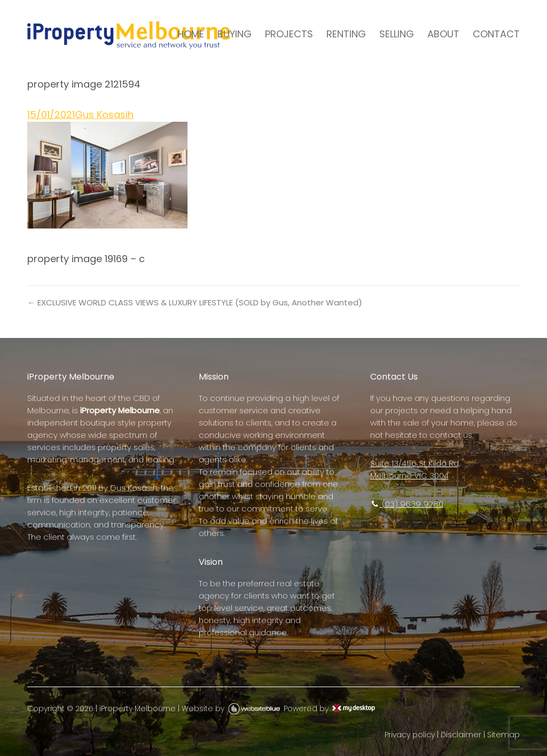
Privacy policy (410, 735)
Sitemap (503, 735)
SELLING (397, 34)
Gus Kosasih (104, 115)
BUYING (235, 34)
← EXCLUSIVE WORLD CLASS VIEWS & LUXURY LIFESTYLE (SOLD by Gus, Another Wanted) (195, 302)
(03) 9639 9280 (407, 504)
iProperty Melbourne (138, 708)
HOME (191, 34)
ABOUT (443, 34)
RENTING (346, 34)
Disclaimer (461, 735)
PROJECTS (289, 34)
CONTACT (496, 34)
